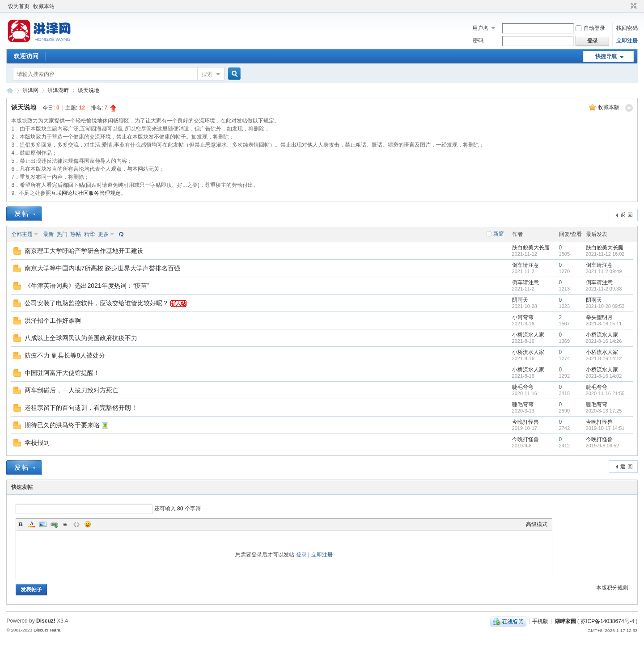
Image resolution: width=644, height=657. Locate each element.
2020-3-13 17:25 (604, 411)
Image (43, 524)
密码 (478, 41)
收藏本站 (44, 6)
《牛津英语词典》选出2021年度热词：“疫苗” (87, 286)
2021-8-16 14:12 (604, 358)
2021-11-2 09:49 (604, 271)
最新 (48, 234)
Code (76, 524)
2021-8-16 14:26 (604, 341)
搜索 (207, 74)
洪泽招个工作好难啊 (53, 320)
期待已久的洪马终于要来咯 (62, 425)
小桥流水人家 (528, 335)
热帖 (76, 234)
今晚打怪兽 (525, 422)
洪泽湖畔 (58, 90)
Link (54, 524)
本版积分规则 (612, 588)
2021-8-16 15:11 (604, 324)
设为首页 (19, 6)
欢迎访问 (26, 56)
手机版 (540, 621)
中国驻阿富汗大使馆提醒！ (62, 373)
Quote (65, 524)
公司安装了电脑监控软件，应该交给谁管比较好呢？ (97, 303)
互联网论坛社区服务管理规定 (86, 193)
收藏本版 (609, 107)
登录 (301, 555)
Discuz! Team (47, 630)
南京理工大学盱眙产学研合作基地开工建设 (84, 251)
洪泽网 (10, 91)
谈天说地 (89, 90)
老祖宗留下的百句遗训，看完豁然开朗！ (81, 408)
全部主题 (22, 234)
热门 (62, 234)
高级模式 (537, 524)
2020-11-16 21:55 (605, 393)
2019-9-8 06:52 (603, 446)
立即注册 (627, 41)
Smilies (88, 524)
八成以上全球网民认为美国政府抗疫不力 (81, 338)
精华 (89, 234)
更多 (103, 234)
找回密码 (627, 28)
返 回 (626, 215)
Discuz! (46, 621)
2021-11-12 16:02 (605, 254)
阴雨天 (520, 300)
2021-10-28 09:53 (605, 306)
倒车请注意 (525, 265)
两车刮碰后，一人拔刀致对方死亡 (72, 390)
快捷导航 (606, 56)
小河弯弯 (523, 317)
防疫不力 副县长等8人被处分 (65, 355)
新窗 (499, 234)
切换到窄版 (633, 6)
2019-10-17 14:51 (605, 428)
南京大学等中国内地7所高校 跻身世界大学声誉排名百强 (102, 268)
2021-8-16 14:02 (604, 376)
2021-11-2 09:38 (604, 289)
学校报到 (37, 442)
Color (32, 524)
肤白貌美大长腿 (531, 248)
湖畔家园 (565, 621)
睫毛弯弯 (523, 387)
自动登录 (590, 28)
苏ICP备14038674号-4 (607, 621)
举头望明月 (599, 317)
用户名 (480, 28)
